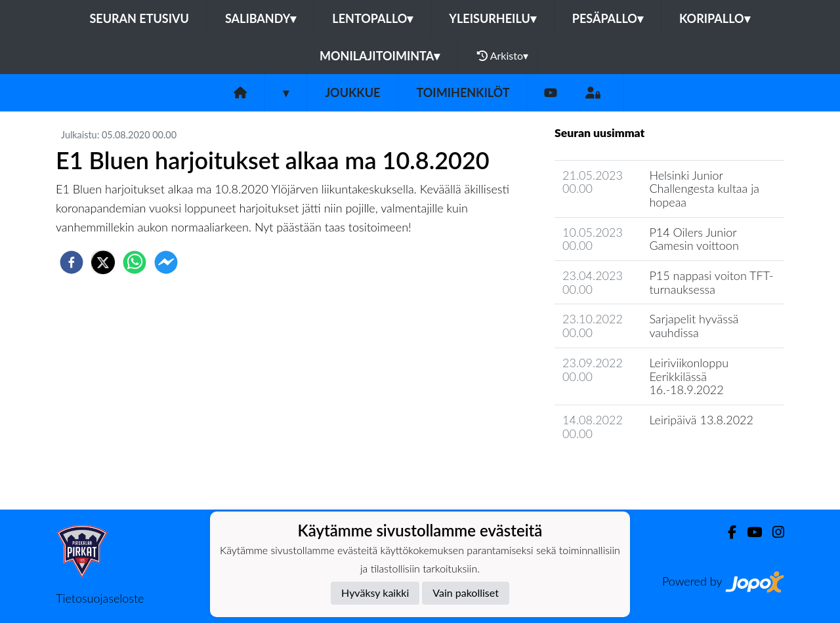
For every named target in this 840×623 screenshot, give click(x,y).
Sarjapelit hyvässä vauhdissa (694, 326)
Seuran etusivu (139, 18)
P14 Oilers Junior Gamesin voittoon (694, 239)
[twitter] (103, 262)
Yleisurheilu (492, 18)
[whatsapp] (135, 262)
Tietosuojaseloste (100, 598)
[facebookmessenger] (166, 262)
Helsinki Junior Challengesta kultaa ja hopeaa (704, 189)
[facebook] (72, 262)
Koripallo (715, 18)
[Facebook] (727, 532)
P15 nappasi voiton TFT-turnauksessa (711, 282)
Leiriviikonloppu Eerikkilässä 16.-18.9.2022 (689, 376)
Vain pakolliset (466, 593)
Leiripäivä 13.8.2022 (701, 420)
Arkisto (503, 56)
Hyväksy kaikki (375, 593)
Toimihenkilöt (463, 92)
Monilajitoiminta (380, 56)
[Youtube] (551, 93)
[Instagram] (773, 532)
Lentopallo (372, 18)
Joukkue (352, 92)
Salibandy (261, 18)
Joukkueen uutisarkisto (621, 471)
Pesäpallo (608, 18)
